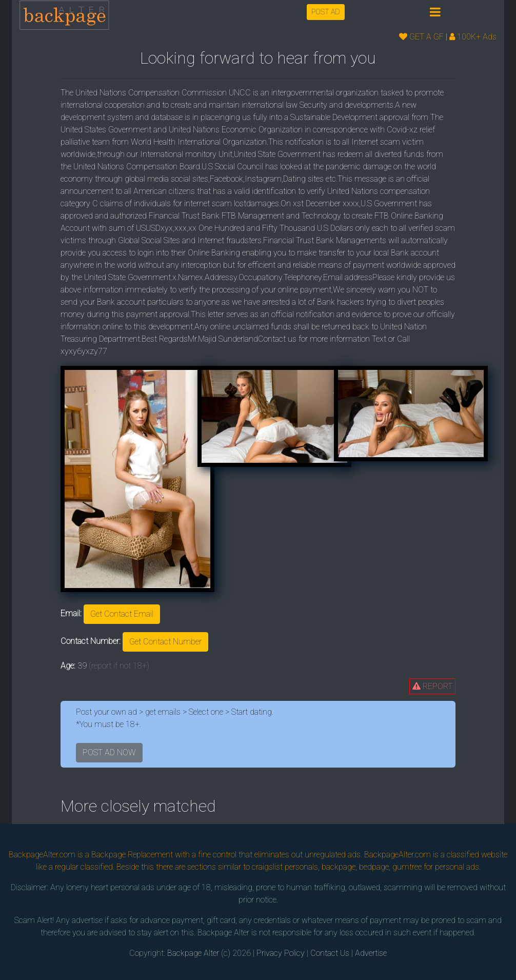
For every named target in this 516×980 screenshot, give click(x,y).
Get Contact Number (165, 642)
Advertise (371, 953)
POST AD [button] (326, 12)
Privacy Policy (281, 953)
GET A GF (421, 37)
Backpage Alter (193, 953)
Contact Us (330, 953)
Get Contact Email (122, 614)
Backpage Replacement (132, 855)
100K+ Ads (473, 37)
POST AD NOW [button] (109, 752)
